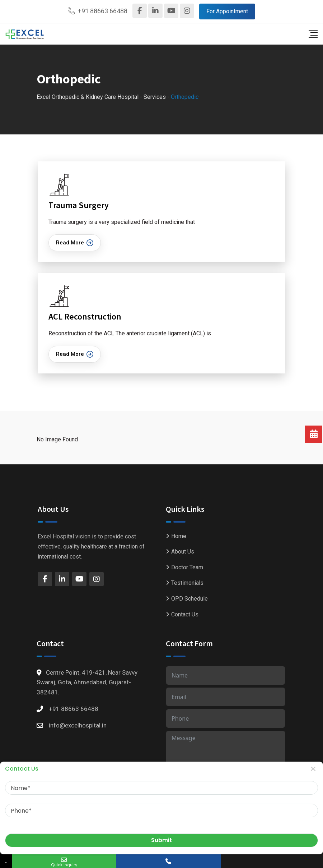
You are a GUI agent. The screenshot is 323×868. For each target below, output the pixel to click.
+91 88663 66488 (103, 11)
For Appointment (227, 11)
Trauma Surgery (79, 205)
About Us (183, 552)
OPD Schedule (189, 599)
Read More (75, 243)
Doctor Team (187, 567)
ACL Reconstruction (85, 316)
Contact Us (185, 614)
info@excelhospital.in (78, 725)
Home (179, 536)
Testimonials (187, 583)
